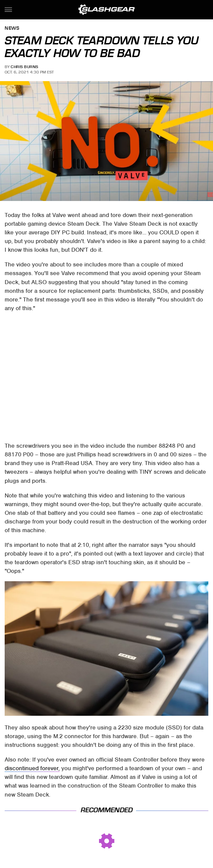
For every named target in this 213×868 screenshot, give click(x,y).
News (12, 29)
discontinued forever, (32, 768)
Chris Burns (24, 67)
